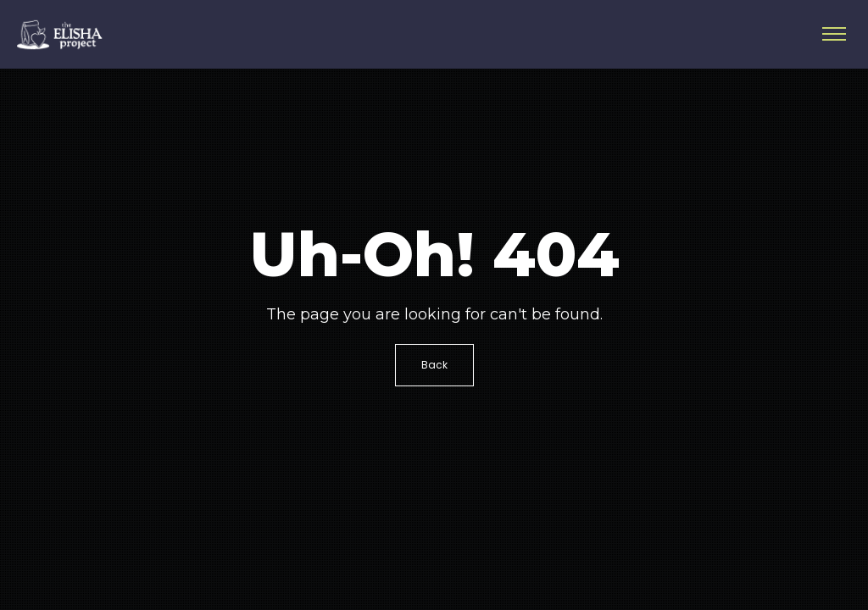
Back (434, 365)
